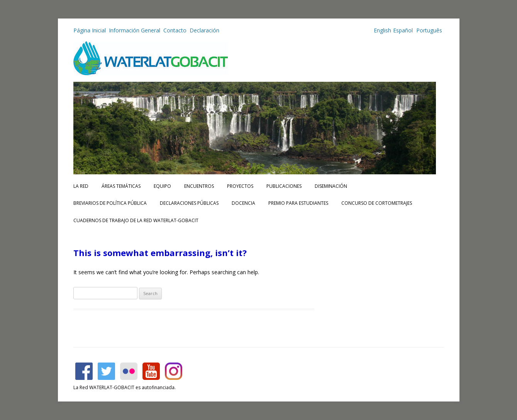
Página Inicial (90, 30)
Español (403, 30)
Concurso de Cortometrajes (377, 203)
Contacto (175, 30)
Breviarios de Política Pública (110, 203)
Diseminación (331, 186)
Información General (135, 30)
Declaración (204, 30)
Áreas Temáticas (121, 186)
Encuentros (199, 186)
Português (428, 30)
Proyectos (240, 186)
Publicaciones (284, 186)
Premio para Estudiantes (298, 203)
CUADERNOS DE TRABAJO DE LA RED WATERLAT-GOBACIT (136, 220)
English (382, 30)
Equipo (162, 186)
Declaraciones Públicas (189, 203)
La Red (81, 186)
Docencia (243, 203)
